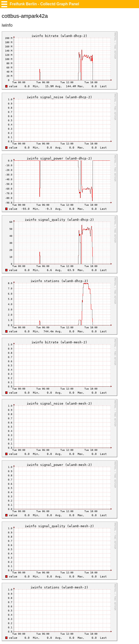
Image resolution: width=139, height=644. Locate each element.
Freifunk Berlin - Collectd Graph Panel (44, 4)
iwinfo (7, 25)
